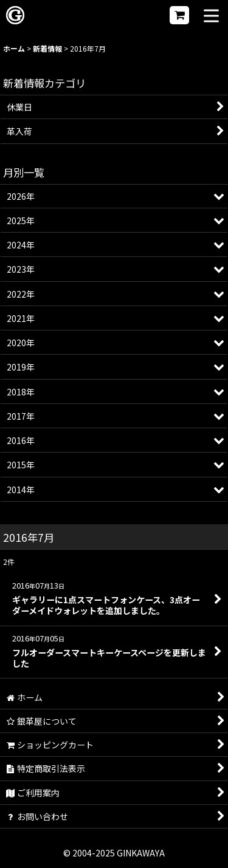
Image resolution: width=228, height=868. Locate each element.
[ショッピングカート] (179, 15)
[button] (211, 17)
